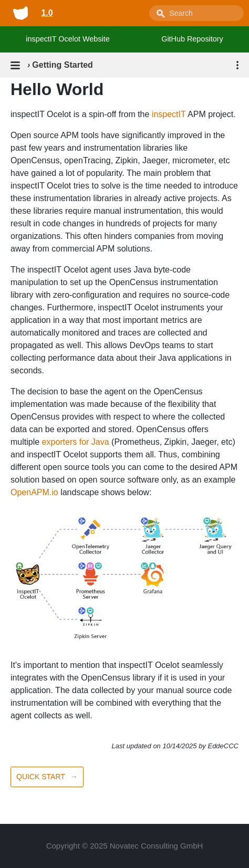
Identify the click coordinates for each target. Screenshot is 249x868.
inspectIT (169, 114)
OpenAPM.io (34, 492)
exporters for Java (76, 442)
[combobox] (196, 13)
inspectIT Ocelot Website (68, 39)
